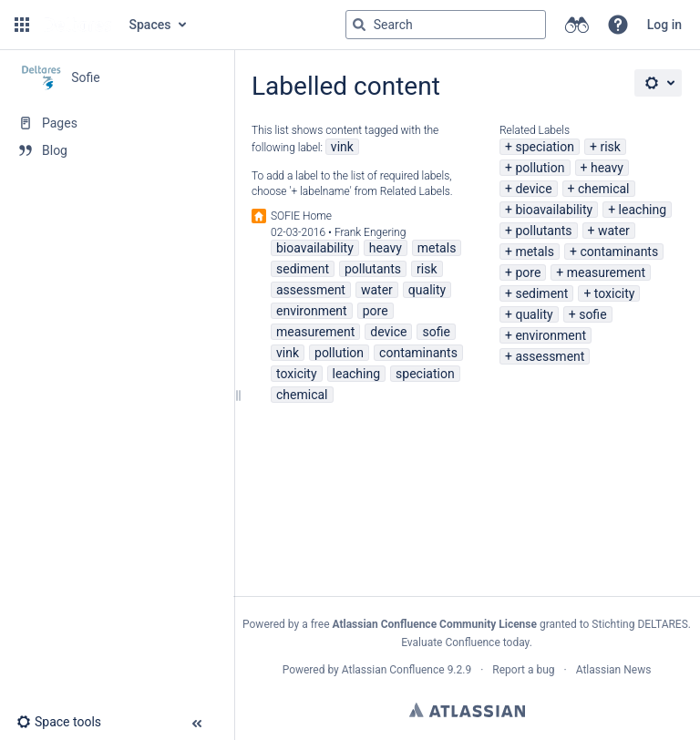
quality (534, 314)
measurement (606, 272)
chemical (604, 189)
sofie (592, 314)
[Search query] (446, 25)
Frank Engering (371, 232)
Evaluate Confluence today (465, 642)
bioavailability (554, 210)
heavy (607, 168)
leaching (643, 210)
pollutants (543, 231)
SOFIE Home (301, 216)
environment (551, 335)
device (533, 189)
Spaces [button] (150, 25)
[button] (22, 25)
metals (535, 252)
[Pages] (117, 123)
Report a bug (523, 670)
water (614, 231)
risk (610, 147)
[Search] (359, 25)
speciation (545, 147)
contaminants (619, 252)
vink (342, 147)
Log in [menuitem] (664, 25)
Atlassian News (614, 670)
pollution (540, 168)
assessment (550, 356)
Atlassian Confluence (393, 670)
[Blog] (117, 150)
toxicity (615, 293)
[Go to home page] (77, 25)
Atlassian (467, 710)
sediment (541, 293)
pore (528, 272)
